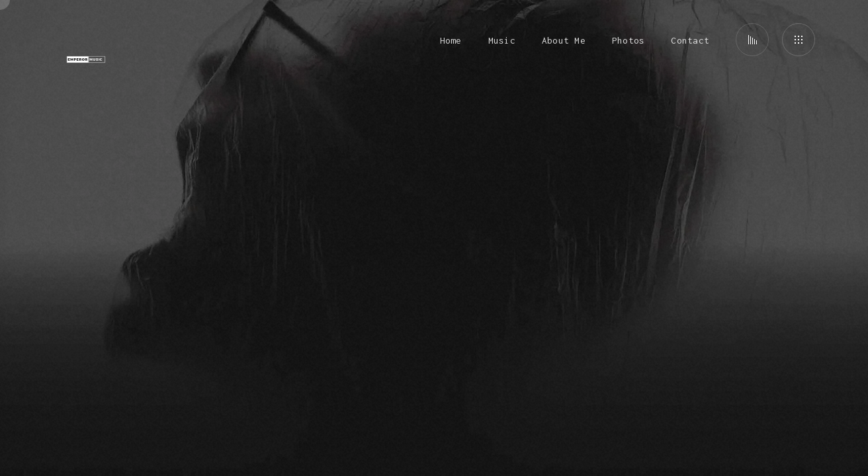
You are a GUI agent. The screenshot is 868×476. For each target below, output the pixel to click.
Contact (690, 40)
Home (451, 40)
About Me (564, 40)
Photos (628, 40)
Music (502, 40)
